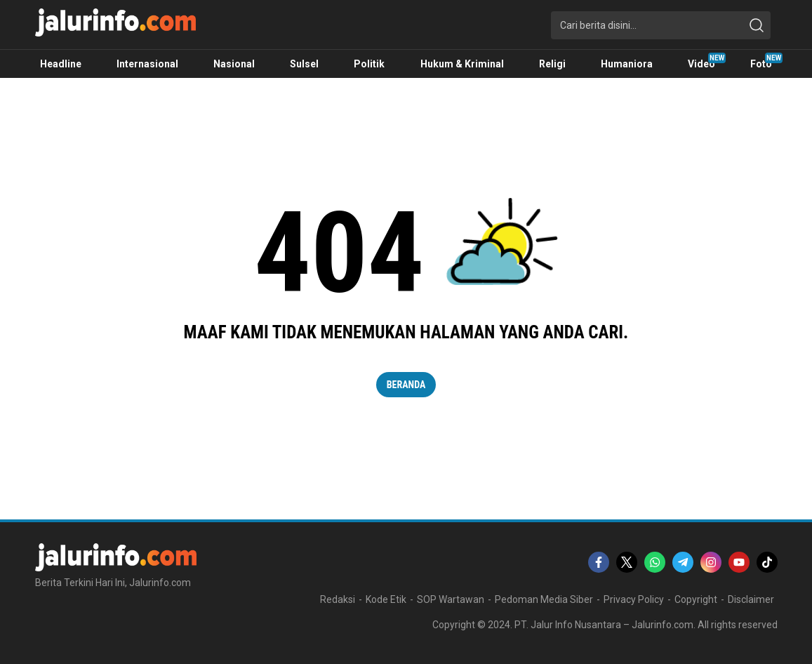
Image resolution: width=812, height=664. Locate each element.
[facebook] (599, 562)
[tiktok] (767, 562)
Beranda (406, 385)
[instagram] (711, 562)
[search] (757, 25)
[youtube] (739, 562)
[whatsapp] (655, 562)
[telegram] (683, 562)
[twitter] (627, 562)
